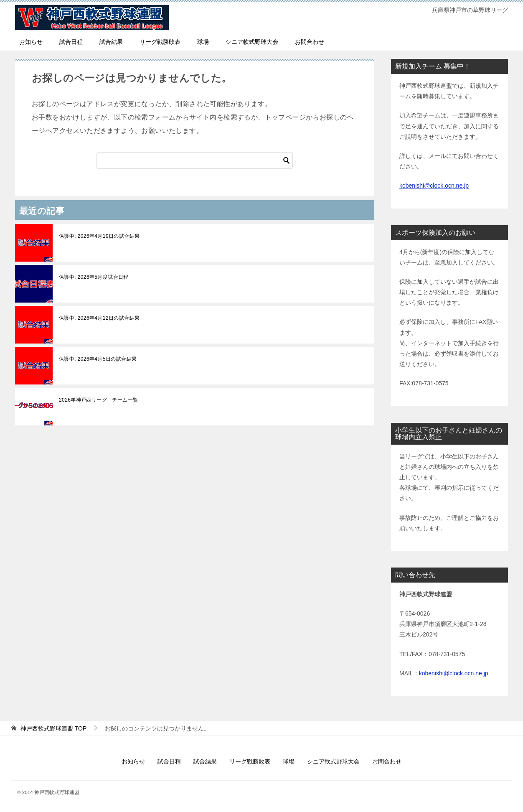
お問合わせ (310, 42)
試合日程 (71, 42)
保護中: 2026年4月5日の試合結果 (98, 359)
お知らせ (31, 42)
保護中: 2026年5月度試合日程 (94, 277)
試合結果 (111, 42)
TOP (53, 728)
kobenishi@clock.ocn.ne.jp (434, 186)
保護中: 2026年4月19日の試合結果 (99, 236)
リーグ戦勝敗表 (160, 42)
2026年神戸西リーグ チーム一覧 (99, 400)
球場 (203, 42)
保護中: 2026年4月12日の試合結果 (99, 318)
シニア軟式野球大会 (252, 42)
